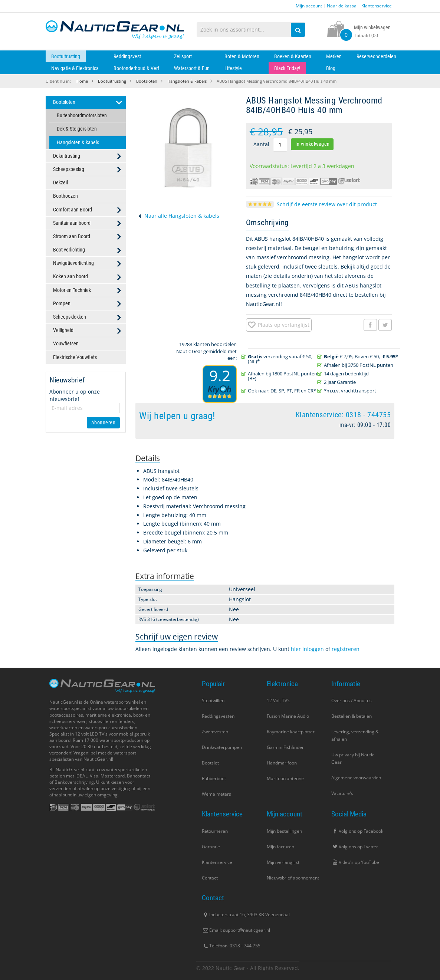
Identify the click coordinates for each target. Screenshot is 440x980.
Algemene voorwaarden (356, 778)
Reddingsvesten (218, 716)
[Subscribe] (104, 423)
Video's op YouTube (355, 862)
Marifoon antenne (285, 778)
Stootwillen (213, 701)
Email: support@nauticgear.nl (236, 930)
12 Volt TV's (279, 701)
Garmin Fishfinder (285, 747)
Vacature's (342, 793)
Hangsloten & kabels (187, 81)
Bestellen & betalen (352, 716)
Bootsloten (147, 81)
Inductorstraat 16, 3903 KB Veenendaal (246, 915)
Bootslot (210, 763)
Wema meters (216, 794)
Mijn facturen (280, 847)
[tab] (148, 458)
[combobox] (251, 30)
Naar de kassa (342, 6)
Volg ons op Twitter (355, 847)
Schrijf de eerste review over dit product (327, 204)
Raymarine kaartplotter (291, 732)
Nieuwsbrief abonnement (293, 878)
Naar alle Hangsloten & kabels (182, 216)
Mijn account (309, 6)
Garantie (211, 847)
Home (82, 81)
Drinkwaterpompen (222, 747)
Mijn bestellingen (284, 831)
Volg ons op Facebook (357, 831)
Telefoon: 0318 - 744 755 (231, 946)
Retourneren (215, 831)
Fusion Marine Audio (288, 716)
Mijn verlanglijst (283, 862)
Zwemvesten (215, 732)
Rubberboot (214, 778)
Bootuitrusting (112, 81)
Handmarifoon (282, 763)
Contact (210, 878)
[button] (279, 325)
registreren (346, 649)
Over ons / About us (352, 701)
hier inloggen (307, 649)
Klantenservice (377, 6)
